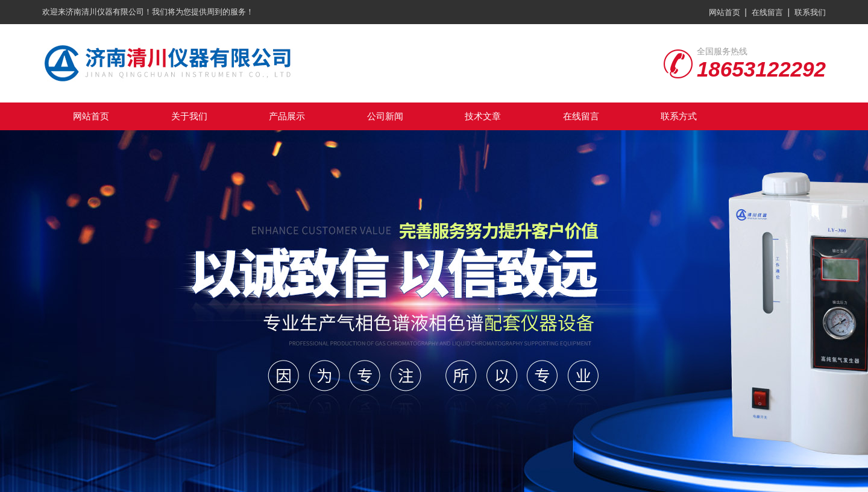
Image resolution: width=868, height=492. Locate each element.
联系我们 (810, 12)
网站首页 (725, 12)
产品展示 (287, 116)
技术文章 (483, 116)
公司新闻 (385, 116)
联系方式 (679, 116)
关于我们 (189, 116)
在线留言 (767, 12)
